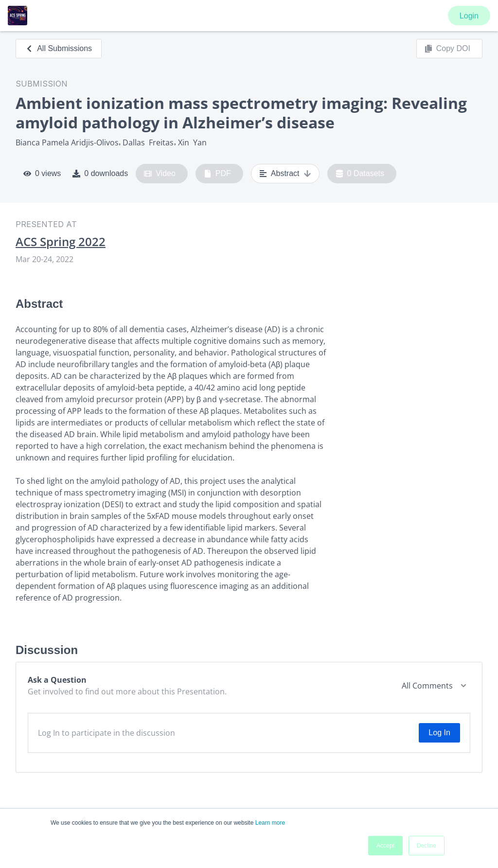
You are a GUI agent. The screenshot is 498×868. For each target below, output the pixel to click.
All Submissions (59, 48)
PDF (217, 174)
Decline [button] (427, 846)
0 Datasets (360, 174)
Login (469, 16)
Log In (439, 733)
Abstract (285, 174)
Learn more (270, 823)
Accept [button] (385, 846)
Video (160, 174)
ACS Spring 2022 (61, 242)
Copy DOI (447, 49)
